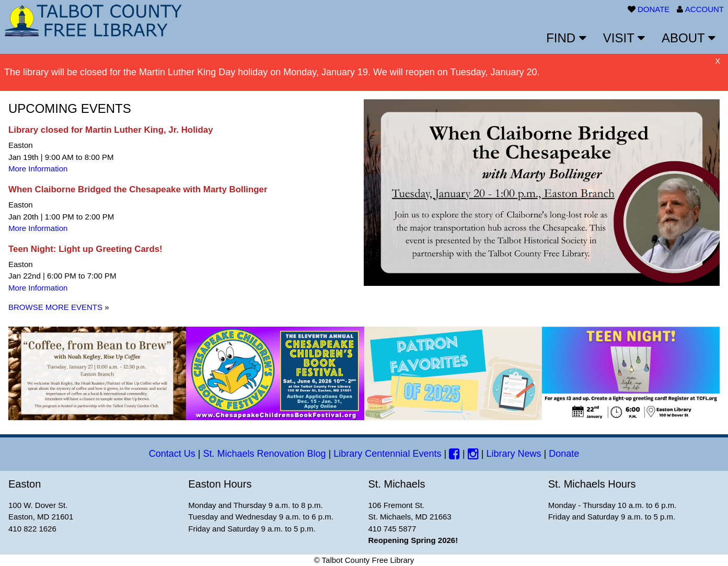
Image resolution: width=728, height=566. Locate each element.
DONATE (654, 9)
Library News (513, 454)
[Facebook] (454, 454)
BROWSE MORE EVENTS (55, 307)
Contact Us (172, 454)
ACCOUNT (704, 9)
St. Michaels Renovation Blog (264, 454)
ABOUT (689, 38)
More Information (38, 169)
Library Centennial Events (387, 454)
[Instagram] (473, 454)
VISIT (624, 38)
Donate (564, 454)
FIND (566, 38)
